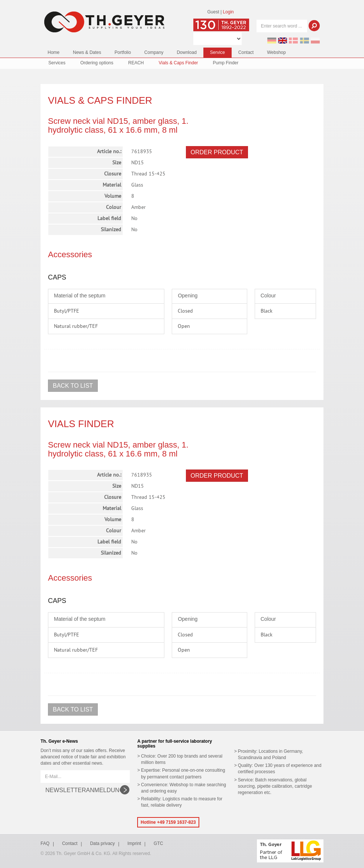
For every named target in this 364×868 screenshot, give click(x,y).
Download (186, 52)
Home (54, 52)
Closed (185, 311)
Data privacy (102, 843)
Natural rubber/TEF (76, 326)
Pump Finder (226, 63)
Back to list (73, 386)
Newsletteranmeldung (85, 790)
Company (154, 52)
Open (184, 326)
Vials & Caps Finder (178, 63)
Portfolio (123, 52)
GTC (158, 843)
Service (218, 52)
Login (228, 12)
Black (267, 311)
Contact (246, 52)
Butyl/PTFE (67, 311)
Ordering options (97, 63)
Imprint (134, 843)
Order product (217, 152)
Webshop (276, 52)
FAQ (45, 843)
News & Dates (87, 52)
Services (57, 63)
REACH (136, 63)
